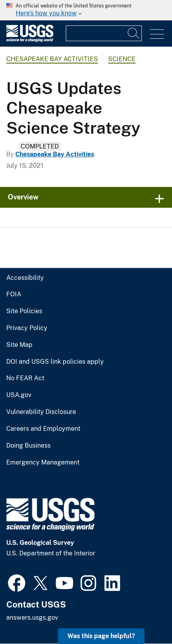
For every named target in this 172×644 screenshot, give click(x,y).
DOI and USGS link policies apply (55, 362)
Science (122, 59)
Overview (23, 197)
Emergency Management (43, 463)
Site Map (19, 345)
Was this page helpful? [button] (101, 636)
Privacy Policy (27, 328)
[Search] (134, 33)
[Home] (30, 40)
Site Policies (24, 311)
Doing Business (28, 446)
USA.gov (19, 395)
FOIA (14, 294)
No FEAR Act (25, 378)
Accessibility (25, 278)
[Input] (104, 33)
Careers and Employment (43, 429)
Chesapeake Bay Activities (52, 59)
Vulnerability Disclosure (41, 412)
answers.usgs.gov (32, 618)
